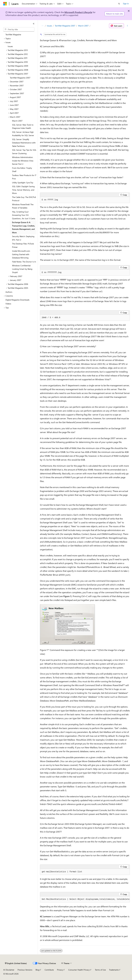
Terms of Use (100, 970)
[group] (85, 899)
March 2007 (83, 26)
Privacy (60, 970)
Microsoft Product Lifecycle (78, 12)
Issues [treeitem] (10, 46)
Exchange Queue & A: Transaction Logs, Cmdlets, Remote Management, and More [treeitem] (23, 227)
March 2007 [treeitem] (17, 121)
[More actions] (127, 26)
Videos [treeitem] (8, 304)
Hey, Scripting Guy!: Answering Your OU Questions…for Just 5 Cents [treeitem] (24, 215)
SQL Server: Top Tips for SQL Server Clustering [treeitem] (24, 152)
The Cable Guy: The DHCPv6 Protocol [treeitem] (24, 199)
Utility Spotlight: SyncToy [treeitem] (23, 183)
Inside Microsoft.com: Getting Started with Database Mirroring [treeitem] (21, 254)
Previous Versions (25, 970)
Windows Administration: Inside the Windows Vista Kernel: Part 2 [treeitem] (23, 161)
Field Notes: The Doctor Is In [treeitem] (24, 262)
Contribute (49, 970)
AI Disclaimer (9, 970)
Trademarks (114, 970)
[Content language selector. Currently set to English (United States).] (16, 963)
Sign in (126, 4)
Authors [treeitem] (9, 292)
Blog (37, 970)
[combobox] (19, 29)
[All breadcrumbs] (42, 26)
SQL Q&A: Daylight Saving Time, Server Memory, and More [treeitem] (23, 190)
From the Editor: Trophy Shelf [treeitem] (22, 170)
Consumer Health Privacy (79, 970)
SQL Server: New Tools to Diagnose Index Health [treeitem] (23, 126)
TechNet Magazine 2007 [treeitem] (20, 78)
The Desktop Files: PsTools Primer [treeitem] (23, 245)
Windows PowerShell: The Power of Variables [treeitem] (23, 206)
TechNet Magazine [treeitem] (13, 34)
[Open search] (119, 4)
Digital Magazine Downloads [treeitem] (17, 300)
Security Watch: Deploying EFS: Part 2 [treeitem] (23, 238)
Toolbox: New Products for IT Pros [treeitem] (24, 177)
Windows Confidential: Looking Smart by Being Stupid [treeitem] (22, 269)
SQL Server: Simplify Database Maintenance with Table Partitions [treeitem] (24, 143)
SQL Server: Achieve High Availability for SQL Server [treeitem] (23, 134)
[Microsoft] (5, 4)
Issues (49, 26)
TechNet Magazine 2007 (65, 26)
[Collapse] (34, 24)
